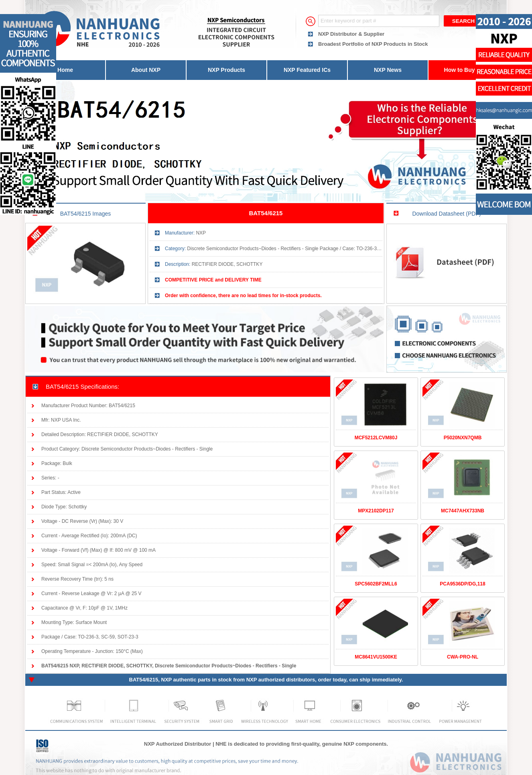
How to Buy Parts (467, 70)
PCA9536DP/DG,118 (462, 584)
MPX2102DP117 (376, 511)
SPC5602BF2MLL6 (376, 584)
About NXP (146, 70)
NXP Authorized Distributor (178, 744)
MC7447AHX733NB (463, 511)
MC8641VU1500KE (376, 657)
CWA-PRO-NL (463, 657)
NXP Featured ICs (307, 70)
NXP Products (226, 70)
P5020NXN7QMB (463, 438)
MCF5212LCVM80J (376, 438)
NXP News (388, 70)
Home (65, 70)
